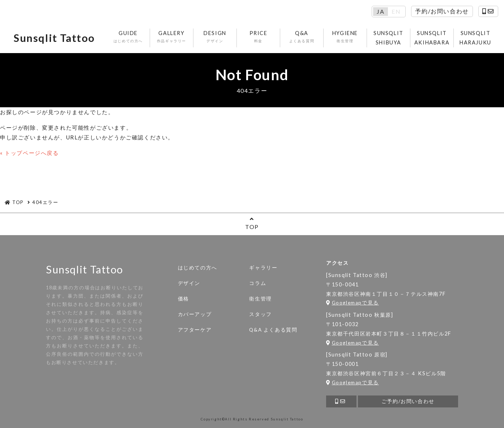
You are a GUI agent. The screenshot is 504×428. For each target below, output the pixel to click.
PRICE (258, 37)
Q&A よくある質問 (273, 330)
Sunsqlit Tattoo (54, 38)
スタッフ (260, 314)
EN (396, 12)
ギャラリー (263, 268)
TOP (252, 223)
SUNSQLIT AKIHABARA (432, 38)
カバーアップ (195, 314)
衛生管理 (260, 299)
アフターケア (195, 330)
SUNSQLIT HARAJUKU (475, 38)
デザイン (189, 283)
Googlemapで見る (353, 303)
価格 (183, 299)
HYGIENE (345, 37)
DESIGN (215, 37)
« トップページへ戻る (29, 153)
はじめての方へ (198, 268)
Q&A (302, 37)
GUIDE (128, 37)
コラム (258, 283)
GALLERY (172, 37)
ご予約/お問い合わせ (408, 401)
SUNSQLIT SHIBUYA (388, 38)
